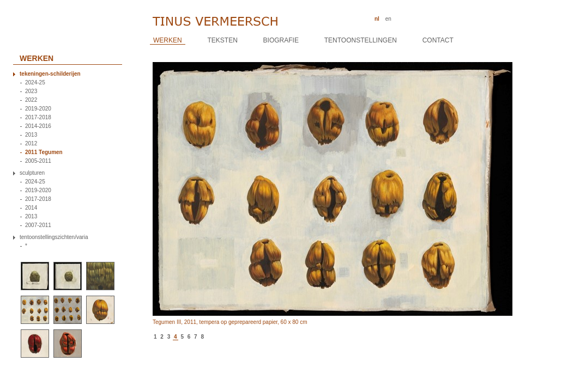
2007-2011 (38, 225)
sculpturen (32, 173)
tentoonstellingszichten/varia (54, 237)
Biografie (281, 40)
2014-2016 (38, 126)
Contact (438, 40)
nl (377, 19)
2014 (31, 208)
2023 (31, 91)
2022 (31, 100)
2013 (31, 135)
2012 (31, 144)
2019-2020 (38, 109)
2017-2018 (38, 118)
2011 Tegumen (44, 152)
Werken (168, 40)
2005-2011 (38, 161)
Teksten (222, 40)
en (388, 19)
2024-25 (35, 83)
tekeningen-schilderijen (50, 74)
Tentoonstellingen (361, 40)
